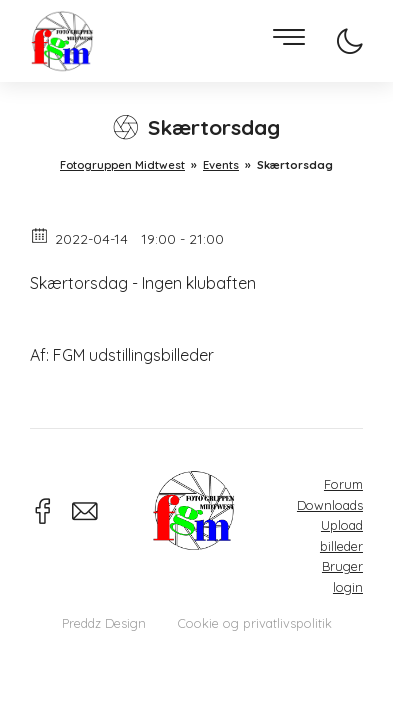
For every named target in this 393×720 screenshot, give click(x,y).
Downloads (330, 505)
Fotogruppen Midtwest (62, 41)
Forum (343, 484)
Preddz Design (104, 623)
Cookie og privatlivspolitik (255, 623)
